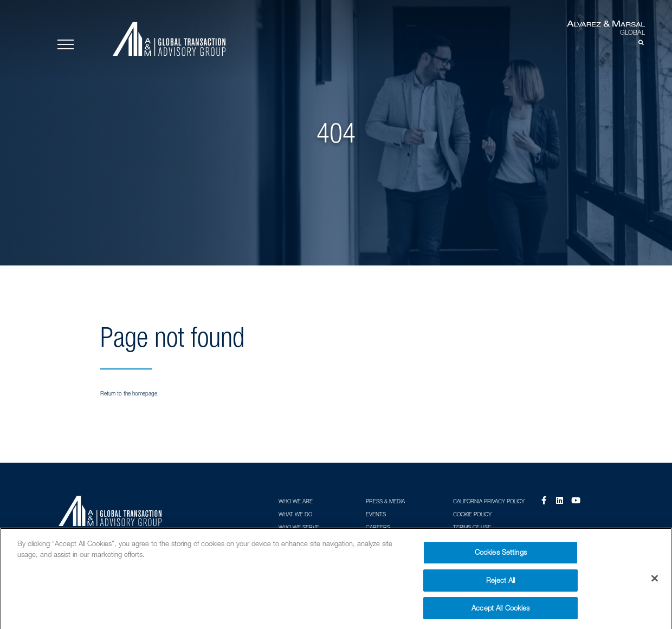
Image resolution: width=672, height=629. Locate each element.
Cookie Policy (472, 514)
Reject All (500, 584)
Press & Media (385, 501)
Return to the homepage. (130, 393)
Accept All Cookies (500, 612)
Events (376, 514)
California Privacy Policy (489, 501)
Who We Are (296, 501)
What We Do (295, 514)
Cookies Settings (501, 556)
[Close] (655, 582)
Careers (378, 527)
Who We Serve (299, 527)
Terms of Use (472, 527)
